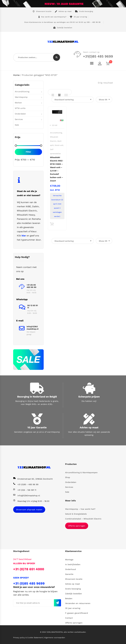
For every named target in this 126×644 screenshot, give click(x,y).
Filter (28, 152)
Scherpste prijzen (89, 397)
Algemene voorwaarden (55, 638)
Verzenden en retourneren (78, 603)
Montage (69, 560)
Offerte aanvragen (77, 526)
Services (19, 119)
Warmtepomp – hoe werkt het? (80, 509)
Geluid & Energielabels (76, 514)
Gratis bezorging (84, 11)
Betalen (69, 598)
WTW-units (20, 108)
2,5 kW (55, 125)
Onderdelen (20, 114)
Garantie (69, 574)
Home (16, 75)
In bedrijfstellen (73, 564)
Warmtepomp (21, 97)
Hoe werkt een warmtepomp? (53, 17)
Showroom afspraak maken (29, 510)
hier (24, 236)
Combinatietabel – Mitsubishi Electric (83, 519)
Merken (18, 103)
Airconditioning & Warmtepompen (81, 472)
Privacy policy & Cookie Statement (28, 638)
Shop (68, 477)
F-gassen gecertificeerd (77, 613)
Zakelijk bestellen (63, 28)
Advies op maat (63, 11)
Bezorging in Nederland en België (37, 397)
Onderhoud (70, 569)
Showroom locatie (42, 11)
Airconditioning (56, 133)
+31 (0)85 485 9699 (29, 583)
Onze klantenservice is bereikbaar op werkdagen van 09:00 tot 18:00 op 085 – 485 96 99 (62, 22)
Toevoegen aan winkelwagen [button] (52, 225)
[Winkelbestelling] (73, 100)
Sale (17, 125)
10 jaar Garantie (37, 427)
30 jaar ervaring (78, 17)
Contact (69, 618)
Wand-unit (59, 145)
